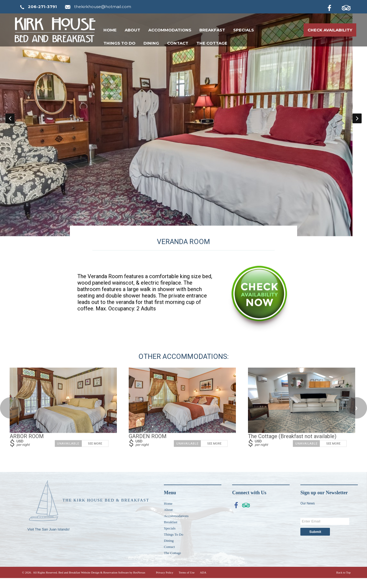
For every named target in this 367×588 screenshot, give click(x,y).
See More (95, 454)
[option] (183, 123)
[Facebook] (334, 7)
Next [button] (357, 123)
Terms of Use (187, 582)
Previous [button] (10, 123)
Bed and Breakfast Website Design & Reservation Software (93, 582)
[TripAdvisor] (349, 7)
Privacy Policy (164, 582)
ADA (203, 582)
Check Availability (330, 30)
